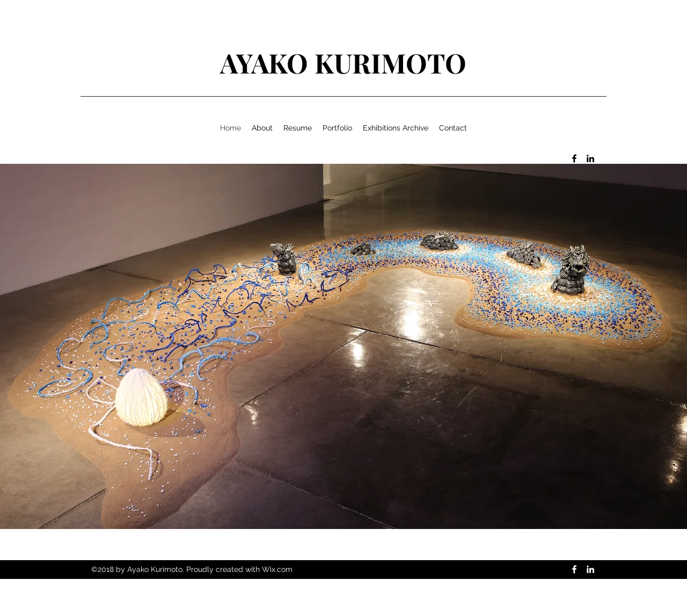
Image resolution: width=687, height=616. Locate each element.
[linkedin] (590, 158)
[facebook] (574, 158)
